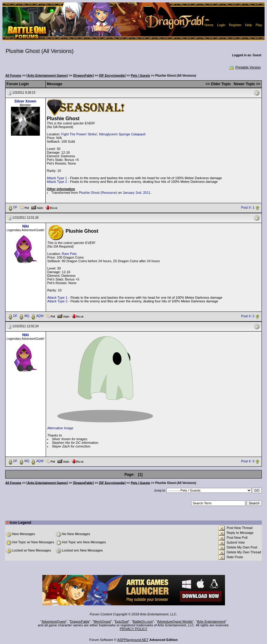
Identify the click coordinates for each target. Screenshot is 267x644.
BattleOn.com (143, 621)
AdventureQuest (54, 621)
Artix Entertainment (211, 621)
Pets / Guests (140, 76)
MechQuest (102, 621)
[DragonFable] (83, 76)
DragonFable (80, 621)
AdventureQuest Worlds (175, 621)
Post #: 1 (248, 207)
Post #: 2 (248, 316)
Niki (26, 226)
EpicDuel (122, 621)
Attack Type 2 (57, 182)
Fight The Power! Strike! (79, 134)
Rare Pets (69, 254)
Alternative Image (60, 428)
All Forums (13, 76)
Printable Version (245, 67)
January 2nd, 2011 (137, 193)
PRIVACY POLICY (133, 629)
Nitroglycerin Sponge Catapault (122, 134)
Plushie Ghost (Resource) (98, 193)
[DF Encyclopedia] (112, 76)
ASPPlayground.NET (133, 640)
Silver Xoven (25, 101)
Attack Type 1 (57, 178)
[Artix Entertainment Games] (47, 76)
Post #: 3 (248, 461)
